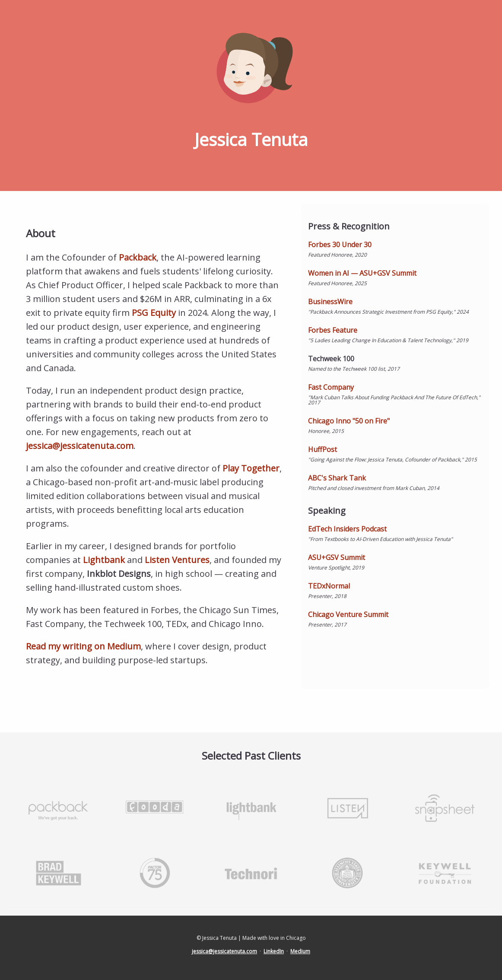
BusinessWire (330, 302)
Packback (138, 257)
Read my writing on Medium (83, 646)
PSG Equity (154, 313)
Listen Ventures (177, 560)
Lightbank (104, 560)
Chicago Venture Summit (348, 614)
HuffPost (322, 449)
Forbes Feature (333, 330)
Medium (300, 951)
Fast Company (331, 387)
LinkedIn (274, 951)
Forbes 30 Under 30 (340, 245)
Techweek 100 (331, 359)
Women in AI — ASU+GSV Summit (362, 273)
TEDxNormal (329, 586)
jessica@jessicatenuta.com (80, 446)
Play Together (251, 468)
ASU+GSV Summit (337, 557)
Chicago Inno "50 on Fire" (349, 421)
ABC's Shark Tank (337, 478)
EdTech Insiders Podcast (347, 529)
